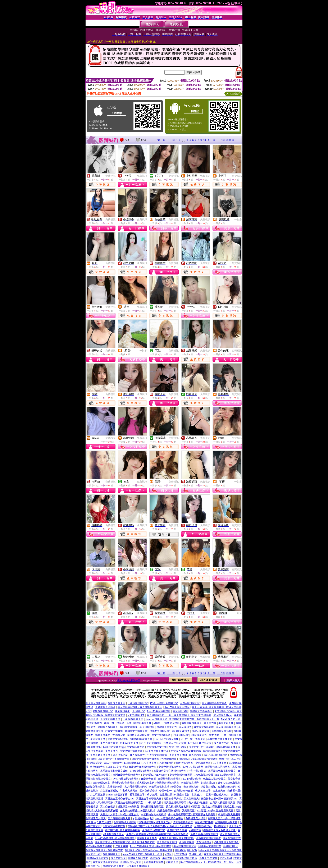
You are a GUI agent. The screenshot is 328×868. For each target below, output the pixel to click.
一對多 (238, 220)
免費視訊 (110, 176)
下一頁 (211, 140)
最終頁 (230, 140)
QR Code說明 (233, 94)
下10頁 (221, 140)
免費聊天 (110, 438)
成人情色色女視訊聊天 (129, 680)
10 (204, 140)
